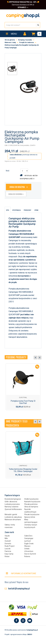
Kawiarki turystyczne (32, 502)
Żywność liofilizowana (13, 509)
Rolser (7, 556)
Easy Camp (9, 554)
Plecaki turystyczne (32, 514)
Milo (6, 538)
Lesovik (8, 549)
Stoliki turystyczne (31, 499)
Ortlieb (27, 549)
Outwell (8, 541)
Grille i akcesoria (11, 502)
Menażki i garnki (11, 514)
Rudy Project (10, 546)
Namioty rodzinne (12, 507)
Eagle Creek (29, 544)
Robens (27, 556)
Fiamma (8, 551)
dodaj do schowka (16, 194)
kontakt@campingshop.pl (19, 588)
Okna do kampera (31, 507)
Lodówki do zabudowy (13, 517)
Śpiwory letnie (30, 517)
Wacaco (27, 546)
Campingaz (29, 538)
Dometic (8, 544)
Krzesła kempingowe (13, 499)
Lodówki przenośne (12, 504)
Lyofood (27, 541)
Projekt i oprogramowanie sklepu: (18, 634)
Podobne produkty (16, 357)
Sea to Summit (30, 554)
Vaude (7, 536)
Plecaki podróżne (31, 504)
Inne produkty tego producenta (17, 423)
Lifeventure (29, 551)
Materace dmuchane (13, 520)
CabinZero (28, 536)
